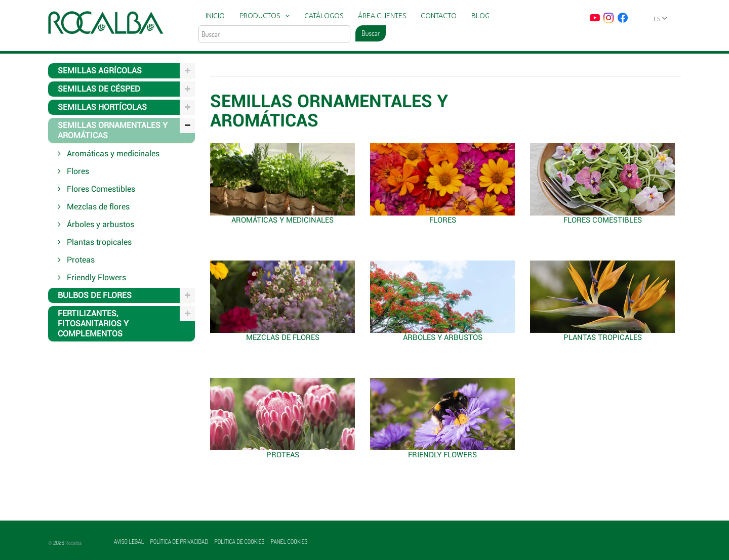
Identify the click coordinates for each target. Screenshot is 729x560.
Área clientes (382, 16)
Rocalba (73, 543)
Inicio (215, 16)
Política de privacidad (180, 542)
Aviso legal (130, 542)
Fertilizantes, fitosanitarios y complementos (93, 324)
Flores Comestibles (603, 220)
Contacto (439, 16)
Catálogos (324, 16)
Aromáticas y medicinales (282, 220)
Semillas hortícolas (102, 107)
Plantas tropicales (603, 337)
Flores (443, 220)
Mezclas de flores (283, 337)
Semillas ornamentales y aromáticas (113, 130)
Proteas (283, 455)
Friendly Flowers (442, 455)
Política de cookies (240, 542)
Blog (480, 16)
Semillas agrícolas (100, 71)
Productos (260, 16)
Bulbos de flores (95, 295)
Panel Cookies (289, 542)
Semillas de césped (99, 89)
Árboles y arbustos (443, 337)
